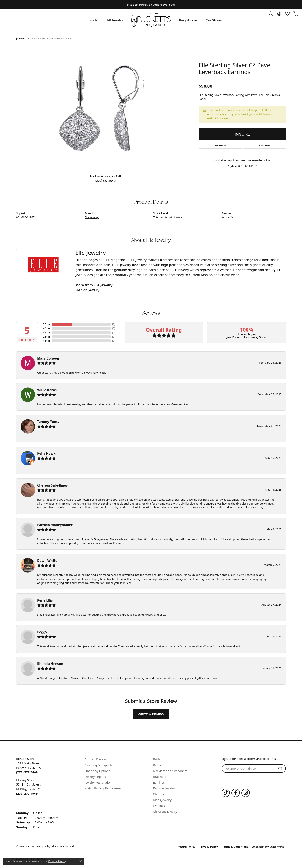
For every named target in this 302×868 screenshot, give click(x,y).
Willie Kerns (47, 390)
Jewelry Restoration (98, 783)
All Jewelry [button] (115, 20)
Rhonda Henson (50, 664)
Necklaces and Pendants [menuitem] (170, 771)
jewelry (20, 39)
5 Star (47, 324)
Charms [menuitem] (158, 794)
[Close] (297, 4)
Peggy (42, 632)
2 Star (47, 337)
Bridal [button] (94, 20)
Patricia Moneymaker (55, 525)
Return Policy (186, 847)
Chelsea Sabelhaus (52, 485)
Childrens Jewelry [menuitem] (165, 812)
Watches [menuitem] (159, 806)
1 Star (47, 341)
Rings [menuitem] (157, 765)
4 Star (47, 328)
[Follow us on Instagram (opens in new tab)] (246, 793)
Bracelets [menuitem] (160, 777)
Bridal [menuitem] (157, 759)
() (114, 324)
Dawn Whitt (47, 561)
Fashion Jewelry (87, 290)
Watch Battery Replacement (104, 788)
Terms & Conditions (235, 847)
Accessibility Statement (268, 847)
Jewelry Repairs (95, 777)
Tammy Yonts (48, 422)
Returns (265, 145)
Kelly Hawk (46, 453)
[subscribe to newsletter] (280, 769)
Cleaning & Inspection (100, 765)
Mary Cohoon (48, 358)
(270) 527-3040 (105, 180)
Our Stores (214, 20)
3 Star (47, 332)
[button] (271, 13)
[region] (105, 109)
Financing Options (97, 771)
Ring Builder (188, 20)
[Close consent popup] (81, 861)
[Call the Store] (27, 772)
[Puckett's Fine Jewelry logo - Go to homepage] (151, 20)
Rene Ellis (45, 600)
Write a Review (151, 714)
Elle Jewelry (92, 217)
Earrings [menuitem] (159, 783)
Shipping (220, 145)
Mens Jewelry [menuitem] (162, 800)
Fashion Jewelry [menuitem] (164, 788)
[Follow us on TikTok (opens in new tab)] (226, 793)
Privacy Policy (209, 847)
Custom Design (95, 759)
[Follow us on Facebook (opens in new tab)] (236, 793)
